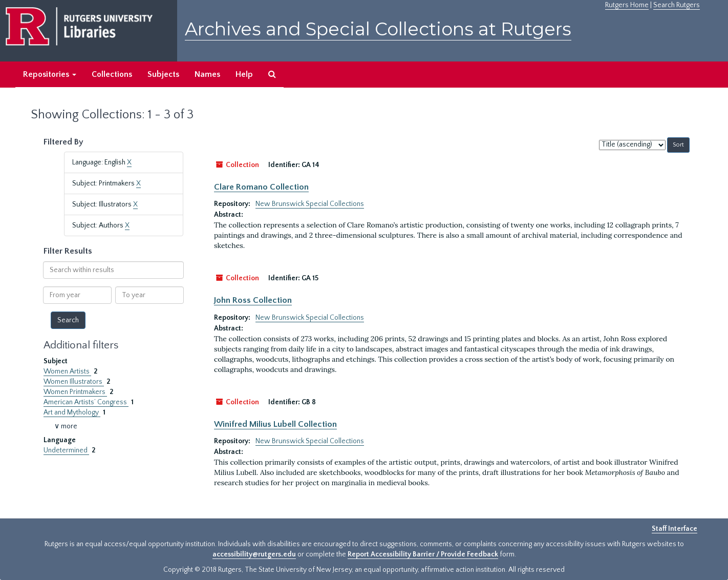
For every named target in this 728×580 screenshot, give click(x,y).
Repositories (50, 74)
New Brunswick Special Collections (310, 204)
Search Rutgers (677, 5)
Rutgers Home (627, 5)
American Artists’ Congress (86, 402)
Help (244, 74)
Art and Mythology (72, 412)
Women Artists (67, 371)
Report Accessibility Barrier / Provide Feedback (423, 554)
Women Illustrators (74, 382)
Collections (112, 74)
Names (207, 74)
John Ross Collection (253, 300)
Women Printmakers (75, 392)
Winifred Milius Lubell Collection (275, 424)
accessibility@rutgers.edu (254, 554)
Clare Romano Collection (261, 187)
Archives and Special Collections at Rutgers (378, 29)
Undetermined (66, 450)
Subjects (163, 74)
